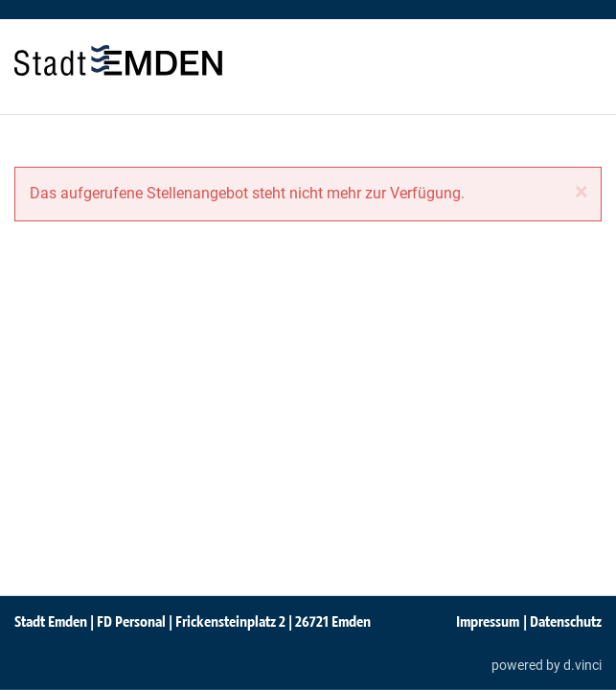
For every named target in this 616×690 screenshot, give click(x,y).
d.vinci (582, 664)
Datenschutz (566, 621)
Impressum (488, 621)
